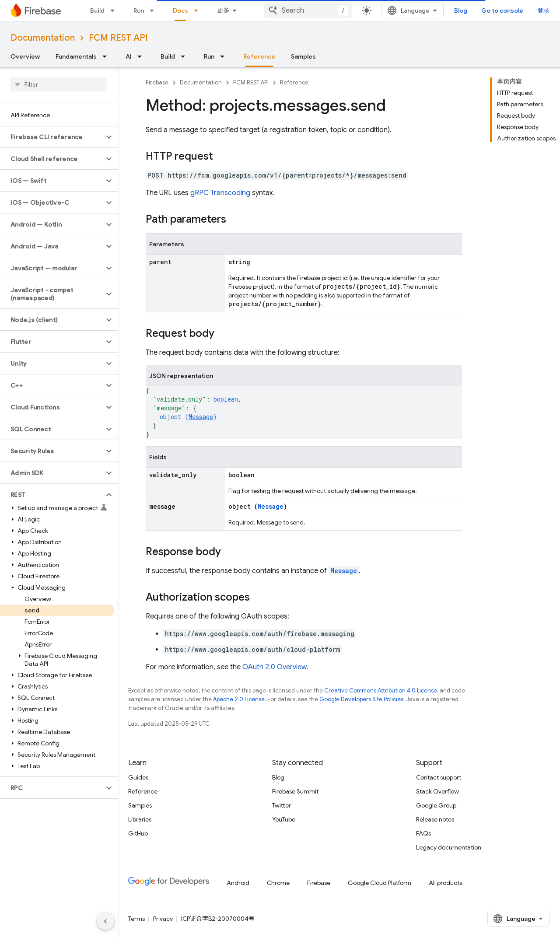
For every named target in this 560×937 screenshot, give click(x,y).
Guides (138, 777)
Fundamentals (76, 56)
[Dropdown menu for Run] (154, 10)
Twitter (282, 805)
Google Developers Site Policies (361, 699)
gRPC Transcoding (220, 193)
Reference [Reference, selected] (259, 56)
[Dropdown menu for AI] (142, 56)
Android (238, 883)
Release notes (435, 819)
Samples (303, 56)
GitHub (138, 833)
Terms (136, 919)
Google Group (436, 805)
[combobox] (389, 10)
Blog (480, 10)
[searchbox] (59, 84)
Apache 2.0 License (239, 699)
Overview (25, 56)
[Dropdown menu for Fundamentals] (107, 56)
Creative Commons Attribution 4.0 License (381, 691)
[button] (52, 137)
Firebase (157, 82)
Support (309, 10)
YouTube (284, 819)
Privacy (163, 919)
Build (97, 10)
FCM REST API (118, 38)
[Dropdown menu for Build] (115, 10)
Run (139, 10)
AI (129, 56)
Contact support (439, 777)
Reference (294, 82)
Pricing (226, 10)
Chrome (278, 883)
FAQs (423, 833)
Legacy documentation (449, 847)
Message (201, 417)
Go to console (521, 10)
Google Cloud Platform (380, 883)
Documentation (43, 38)
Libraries (140, 819)
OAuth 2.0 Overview (274, 667)
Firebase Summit (295, 791)
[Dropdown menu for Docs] (278, 10)
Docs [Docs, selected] (260, 10)
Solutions (187, 10)
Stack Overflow (437, 791)
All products (445, 883)
